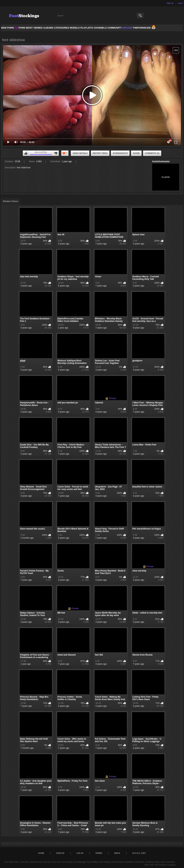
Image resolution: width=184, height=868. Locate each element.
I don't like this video (56, 153)
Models (75, 28)
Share (136, 153)
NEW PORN (8, 28)
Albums (48, 28)
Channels (100, 28)
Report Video (100, 153)
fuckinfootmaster (161, 161)
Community (114, 28)
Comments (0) (152, 153)
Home (41, 853)
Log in (180, 3)
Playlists (87, 28)
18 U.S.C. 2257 (139, 853)
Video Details (80, 153)
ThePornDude (142, 28)
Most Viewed (34, 28)
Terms (99, 853)
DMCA (117, 853)
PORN (20, 28)
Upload (127, 28)
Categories (62, 28)
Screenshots (120, 153)
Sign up (170, 3)
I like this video (26, 153)
